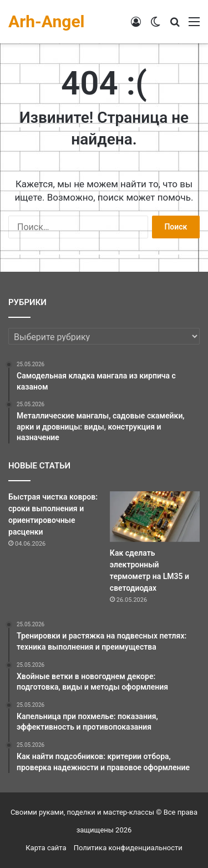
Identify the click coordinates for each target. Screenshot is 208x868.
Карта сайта (46, 848)
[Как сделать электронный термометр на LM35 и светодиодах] (155, 517)
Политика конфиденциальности (128, 848)
